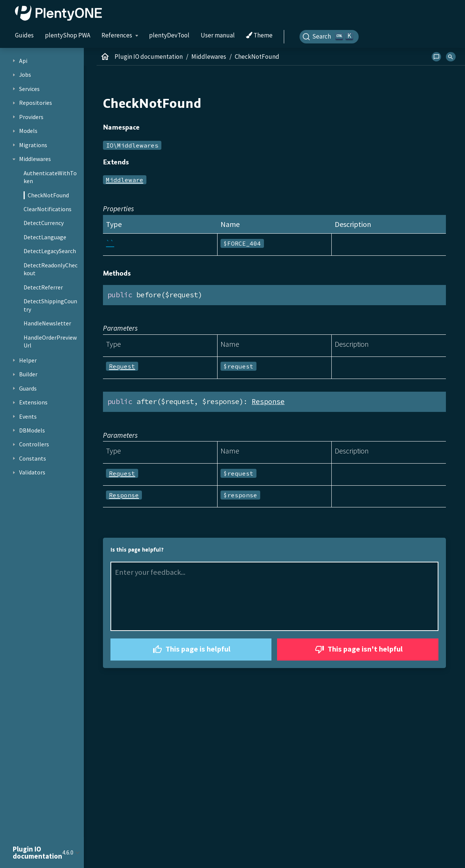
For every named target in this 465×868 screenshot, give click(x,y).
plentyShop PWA (68, 35)
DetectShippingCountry (50, 305)
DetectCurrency (44, 223)
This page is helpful (191, 650)
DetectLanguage (45, 237)
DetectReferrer (43, 287)
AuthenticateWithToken (50, 177)
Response (268, 401)
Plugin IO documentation (149, 57)
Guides (24, 35)
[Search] (329, 37)
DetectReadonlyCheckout (51, 269)
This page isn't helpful (358, 650)
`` (110, 243)
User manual (218, 35)
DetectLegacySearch (50, 251)
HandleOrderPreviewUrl (50, 342)
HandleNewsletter (47, 323)
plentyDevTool (169, 35)
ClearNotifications (48, 209)
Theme (259, 36)
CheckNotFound (48, 195)
